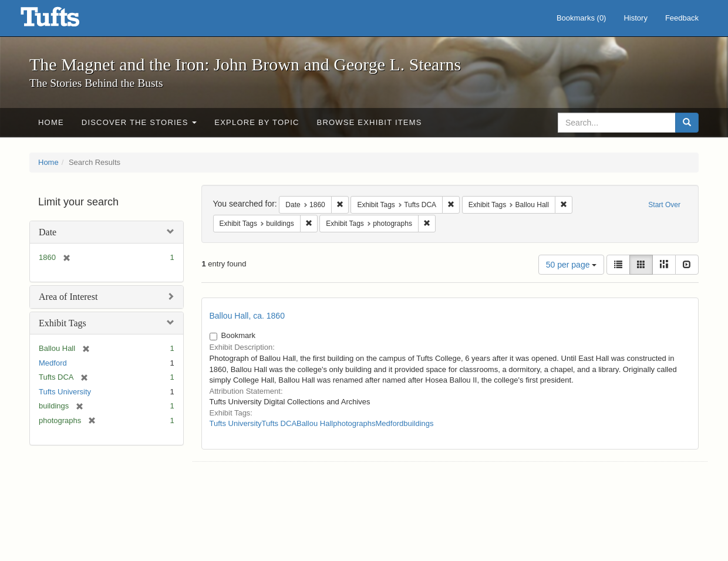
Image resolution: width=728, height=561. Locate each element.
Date (48, 232)
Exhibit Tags (63, 323)
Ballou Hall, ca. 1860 (247, 316)
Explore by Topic (257, 122)
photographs (354, 423)
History (635, 18)
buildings (418, 423)
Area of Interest (68, 297)
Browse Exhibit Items (370, 122)
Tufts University (65, 392)
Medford (53, 363)
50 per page (572, 265)
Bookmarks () (582, 18)
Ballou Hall (315, 423)
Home (51, 122)
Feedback (682, 18)
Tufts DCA (279, 423)
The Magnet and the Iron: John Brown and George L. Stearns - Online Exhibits (65, 21)
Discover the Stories (139, 122)
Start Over (664, 205)
